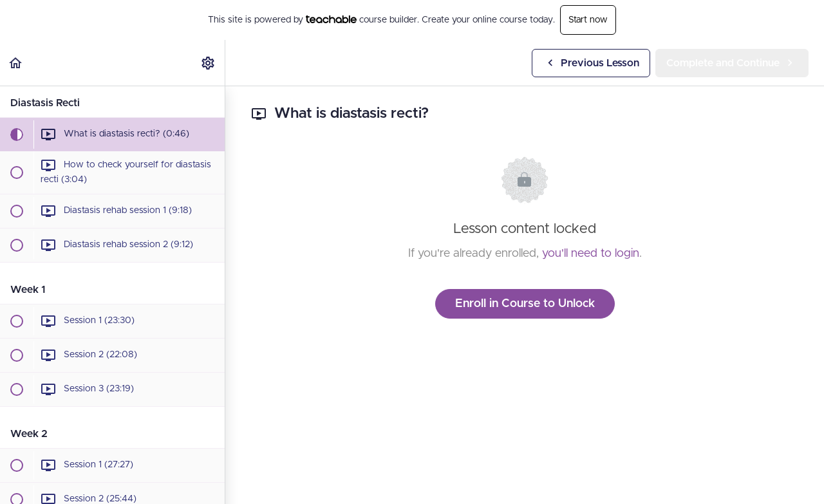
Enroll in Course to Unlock (525, 304)
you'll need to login (591, 254)
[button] (16, 63)
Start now (588, 20)
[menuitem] (209, 63)
